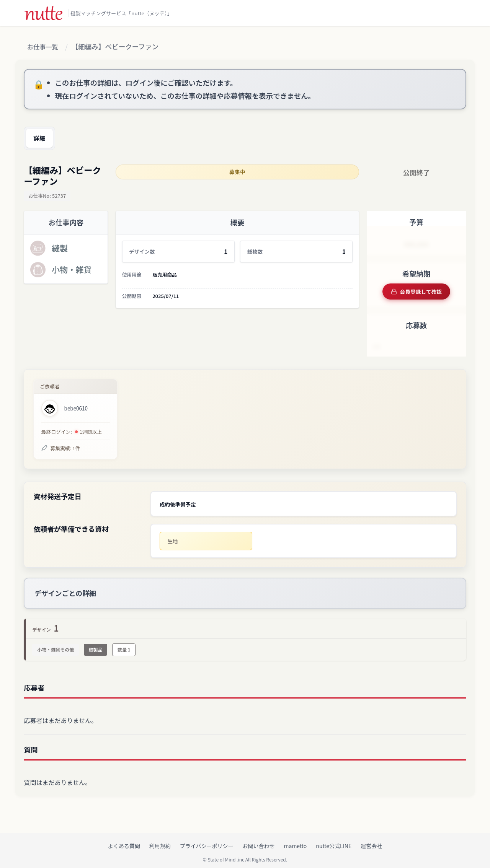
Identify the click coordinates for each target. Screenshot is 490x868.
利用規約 (160, 842)
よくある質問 (124, 842)
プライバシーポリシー (207, 842)
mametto (296, 842)
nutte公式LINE (334, 842)
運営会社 (371, 842)
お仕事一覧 (44, 47)
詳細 (41, 138)
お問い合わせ (259, 842)
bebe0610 (76, 407)
